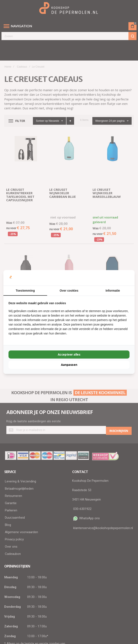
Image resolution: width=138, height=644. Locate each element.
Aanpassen (69, 365)
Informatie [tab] (113, 291)
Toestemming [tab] (25, 291)
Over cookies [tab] (69, 291)
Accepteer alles (69, 354)
